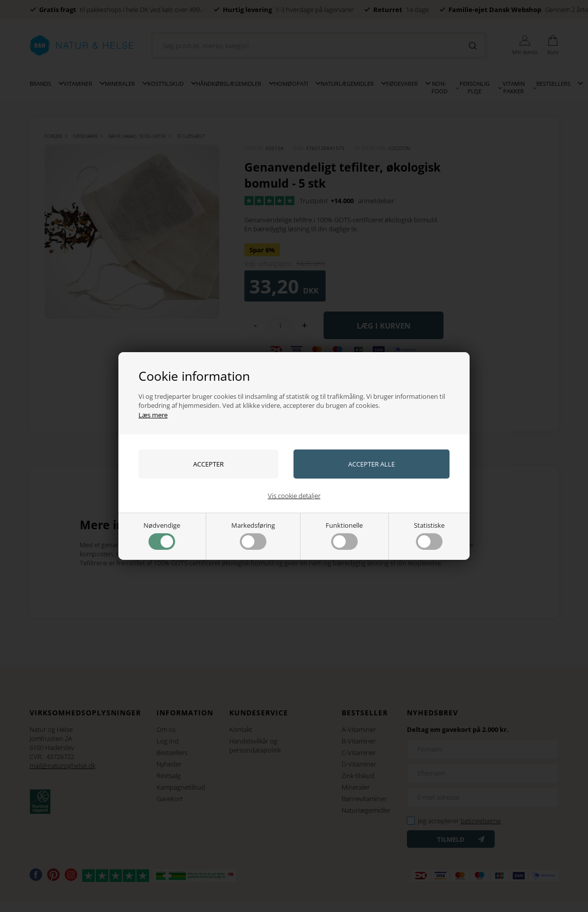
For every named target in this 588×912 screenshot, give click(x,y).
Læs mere (153, 415)
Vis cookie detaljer (294, 496)
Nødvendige (162, 535)
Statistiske (429, 535)
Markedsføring (253, 535)
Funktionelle (344, 535)
